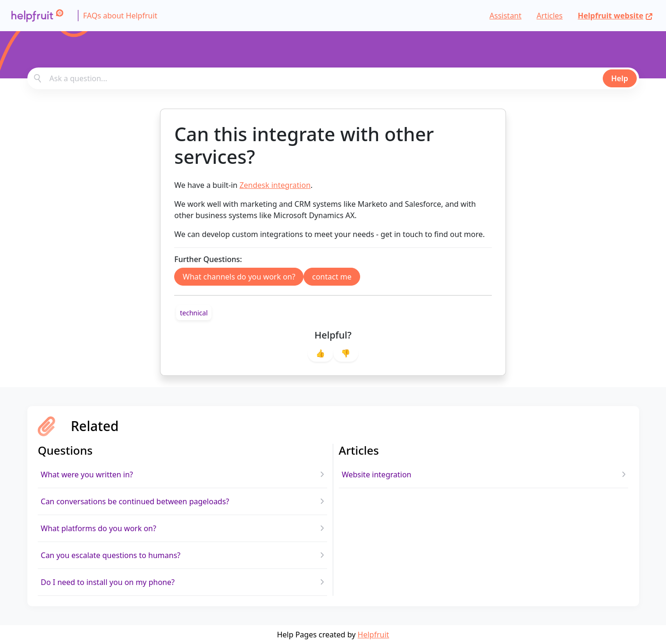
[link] (194, 313)
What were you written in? (87, 475)
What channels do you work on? (239, 277)
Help (620, 78)
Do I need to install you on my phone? (108, 582)
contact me (332, 277)
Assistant (506, 16)
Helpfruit (374, 635)
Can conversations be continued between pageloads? (135, 501)
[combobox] (333, 78)
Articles (550, 16)
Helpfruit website (615, 16)
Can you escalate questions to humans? (110, 555)
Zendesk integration (275, 185)
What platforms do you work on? (98, 528)
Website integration (377, 475)
